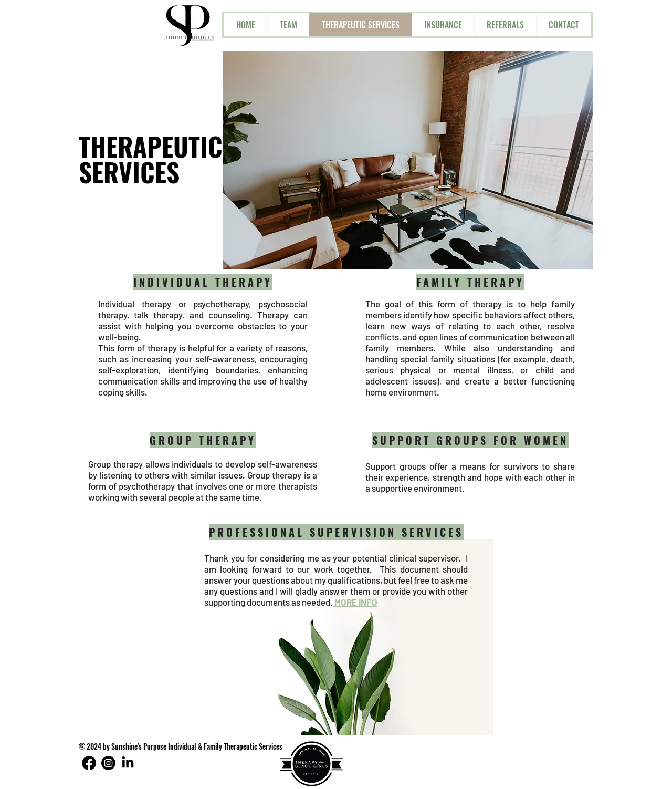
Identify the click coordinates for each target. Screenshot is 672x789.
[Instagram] (108, 763)
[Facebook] (89, 763)
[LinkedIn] (128, 763)
